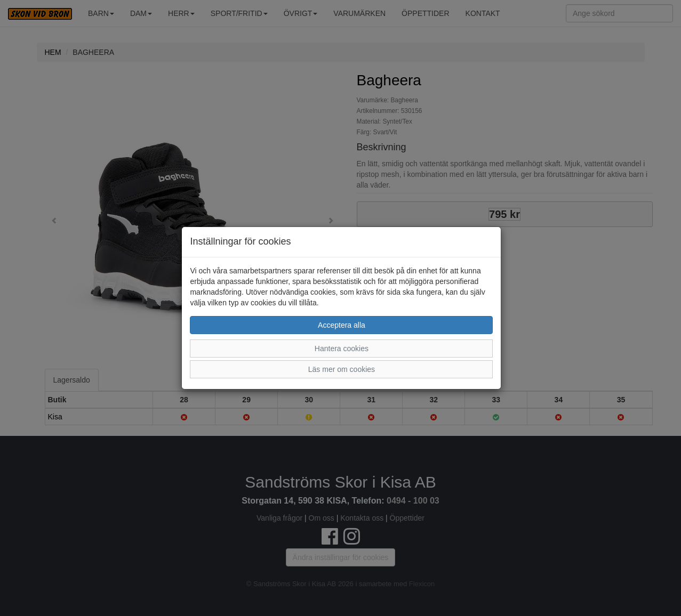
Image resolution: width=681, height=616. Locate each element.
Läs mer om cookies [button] (342, 369)
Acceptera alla (342, 325)
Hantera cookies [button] (342, 348)
